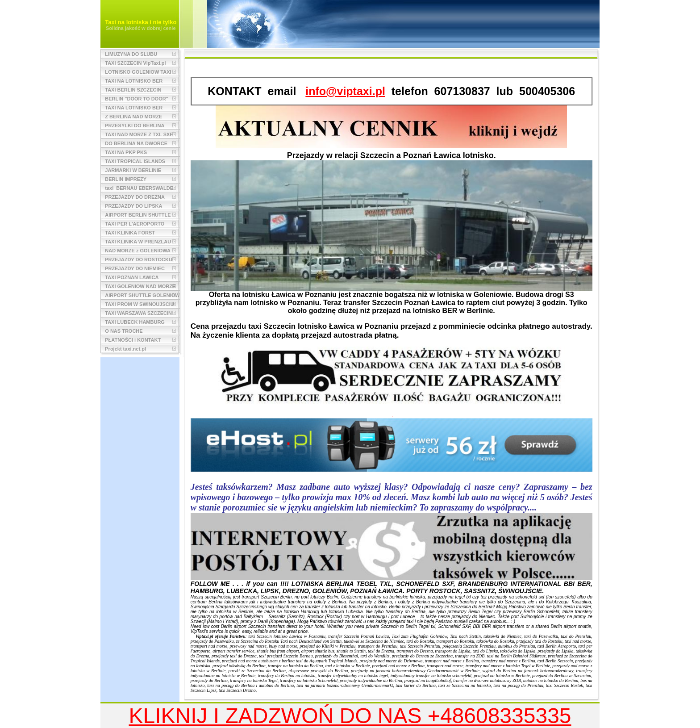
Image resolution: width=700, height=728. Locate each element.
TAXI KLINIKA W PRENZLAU (138, 242)
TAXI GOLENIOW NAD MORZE (140, 286)
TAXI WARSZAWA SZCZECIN (138, 313)
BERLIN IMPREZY (126, 179)
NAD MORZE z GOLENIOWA (138, 251)
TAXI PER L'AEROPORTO (135, 224)
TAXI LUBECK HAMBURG (135, 322)
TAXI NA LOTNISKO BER (134, 81)
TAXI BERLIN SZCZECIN (133, 90)
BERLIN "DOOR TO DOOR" (137, 99)
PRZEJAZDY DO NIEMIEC (135, 268)
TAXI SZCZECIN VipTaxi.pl (135, 63)
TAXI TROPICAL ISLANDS (135, 161)
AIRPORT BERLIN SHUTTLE (138, 215)
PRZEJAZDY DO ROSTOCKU (139, 259)
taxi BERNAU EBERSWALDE (139, 188)
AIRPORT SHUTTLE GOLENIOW (142, 295)
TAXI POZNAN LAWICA (132, 277)
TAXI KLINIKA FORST (130, 233)
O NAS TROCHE (124, 331)
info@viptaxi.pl (345, 91)
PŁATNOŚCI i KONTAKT (133, 340)
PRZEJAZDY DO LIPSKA (133, 206)
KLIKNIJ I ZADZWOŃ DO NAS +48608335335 (350, 716)
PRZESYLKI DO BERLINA (135, 126)
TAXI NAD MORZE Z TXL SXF (139, 134)
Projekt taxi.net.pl (125, 349)
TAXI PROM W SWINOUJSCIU (139, 304)
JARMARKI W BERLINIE (133, 170)
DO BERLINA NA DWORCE (136, 143)
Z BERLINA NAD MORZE (133, 117)
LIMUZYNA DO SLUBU (131, 54)
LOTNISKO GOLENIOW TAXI (138, 72)
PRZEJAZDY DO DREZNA (135, 197)
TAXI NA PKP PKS (126, 152)
